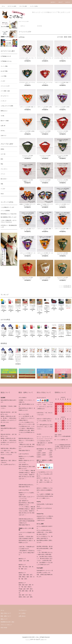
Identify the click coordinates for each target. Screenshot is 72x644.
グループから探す (22, 6)
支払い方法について (6, 613)
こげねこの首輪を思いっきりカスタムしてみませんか (9, 221)
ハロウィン (23, 26)
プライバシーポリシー (6, 625)
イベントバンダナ (25, 21)
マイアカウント (23, 610)
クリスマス (40, 26)
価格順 (66, 37)
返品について (4, 619)
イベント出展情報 (5, 211)
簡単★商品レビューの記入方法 (9, 214)
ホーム (3, 6)
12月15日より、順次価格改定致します (9, 226)
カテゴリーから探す (11, 6)
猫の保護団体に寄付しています (9, 217)
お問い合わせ (22, 616)
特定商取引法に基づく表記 (7, 622)
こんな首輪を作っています (7, 207)
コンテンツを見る (33, 6)
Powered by (36, 640)
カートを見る (22, 613)
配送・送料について (6, 616)
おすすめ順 (60, 37)
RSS (2, 628)
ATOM (5, 628)
